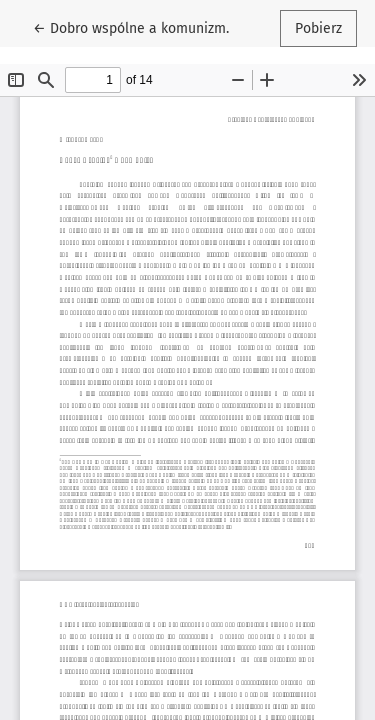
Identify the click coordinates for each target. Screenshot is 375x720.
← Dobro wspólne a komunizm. (132, 27)
